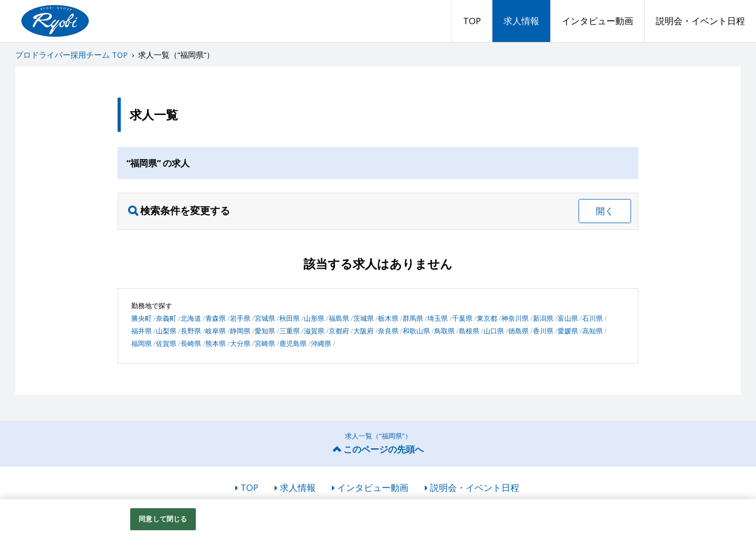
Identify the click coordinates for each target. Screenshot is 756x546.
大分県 (240, 343)
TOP (472, 21)
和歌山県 (416, 331)
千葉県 (462, 318)
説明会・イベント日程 (700, 21)
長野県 (191, 331)
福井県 (141, 331)
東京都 (487, 318)
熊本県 (216, 343)
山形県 (314, 318)
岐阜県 (216, 331)
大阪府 (364, 331)
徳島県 (518, 331)
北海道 (191, 318)
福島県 (339, 318)
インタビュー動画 (597, 21)
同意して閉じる (163, 519)
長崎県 (191, 343)
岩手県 (240, 318)
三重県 (290, 331)
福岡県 (141, 343)
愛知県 (265, 331)
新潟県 (543, 318)
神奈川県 (515, 318)
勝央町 (141, 318)
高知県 (592, 331)
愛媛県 (568, 331)
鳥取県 (444, 331)
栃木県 (388, 318)
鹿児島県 (293, 343)
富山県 (568, 318)
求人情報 (521, 21)
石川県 (592, 318)
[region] (378, 523)
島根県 (469, 331)
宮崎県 (265, 343)
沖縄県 (321, 343)
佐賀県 (166, 343)
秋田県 (290, 318)
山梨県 (166, 331)
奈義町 (166, 318)
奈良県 (388, 331)
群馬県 (413, 318)
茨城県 (364, 318)
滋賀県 (314, 331)
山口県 (494, 331)
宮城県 (265, 318)
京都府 (339, 331)
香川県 (543, 331)
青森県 (216, 318)
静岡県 (240, 331)
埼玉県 (438, 318)
